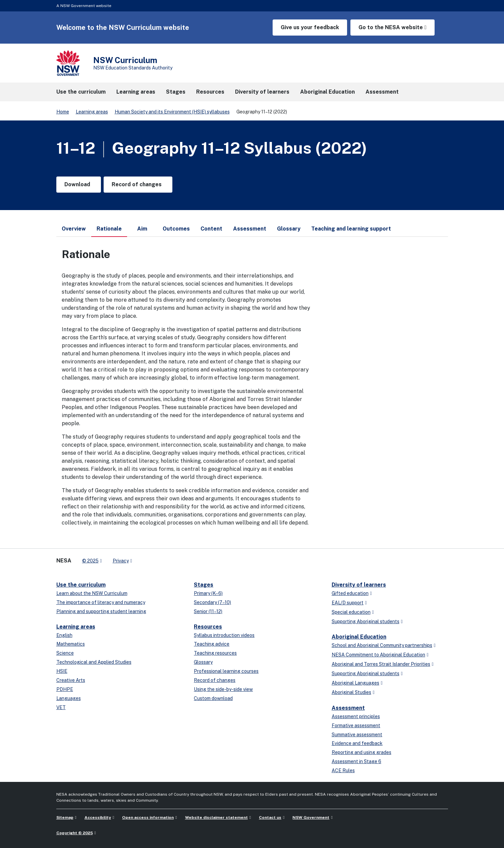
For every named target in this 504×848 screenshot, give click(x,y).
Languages (69, 698)
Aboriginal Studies (351, 692)
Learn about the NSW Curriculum (92, 593)
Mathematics (71, 644)
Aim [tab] (142, 229)
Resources (208, 627)
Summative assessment (357, 735)
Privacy (121, 561)
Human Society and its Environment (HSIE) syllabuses (172, 112)
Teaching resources (215, 653)
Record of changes (215, 680)
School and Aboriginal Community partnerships (382, 645)
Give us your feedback (310, 27)
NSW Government (311, 817)
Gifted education (350, 593)
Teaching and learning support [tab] (351, 229)
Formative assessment (356, 726)
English (64, 635)
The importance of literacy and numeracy (101, 602)
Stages (204, 585)
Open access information (148, 817)
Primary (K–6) (208, 593)
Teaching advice (212, 644)
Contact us (270, 817)
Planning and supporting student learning (101, 611)
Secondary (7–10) (212, 602)
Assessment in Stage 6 (356, 761)
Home (63, 112)
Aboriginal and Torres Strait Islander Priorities (381, 664)
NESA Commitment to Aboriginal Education (378, 655)
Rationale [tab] (109, 231)
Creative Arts (71, 680)
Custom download (213, 698)
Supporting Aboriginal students (366, 621)
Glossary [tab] (289, 229)
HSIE (62, 671)
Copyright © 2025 (75, 833)
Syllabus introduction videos (224, 635)
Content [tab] (211, 229)
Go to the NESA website (391, 27)
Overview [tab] (74, 229)
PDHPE (65, 689)
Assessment (348, 708)
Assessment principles (356, 716)
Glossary (203, 662)
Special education (351, 612)
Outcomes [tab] (176, 229)
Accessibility (98, 817)
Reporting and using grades (361, 752)
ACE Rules (343, 770)
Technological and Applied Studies (94, 662)
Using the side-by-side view (223, 689)
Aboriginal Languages (355, 683)
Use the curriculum (81, 585)
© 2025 (90, 561)
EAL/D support (348, 603)
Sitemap (65, 817)
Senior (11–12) (208, 611)
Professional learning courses (226, 671)
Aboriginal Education (359, 637)
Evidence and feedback (357, 743)
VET (61, 707)
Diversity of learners (359, 585)
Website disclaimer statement (216, 817)
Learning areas (92, 112)
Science (65, 653)
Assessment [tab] (250, 229)
